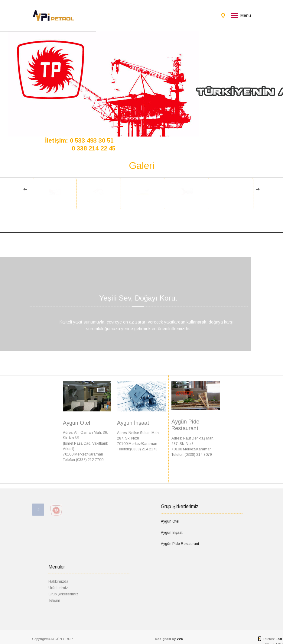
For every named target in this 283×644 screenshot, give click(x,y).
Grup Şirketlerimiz (63, 594)
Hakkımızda (58, 581)
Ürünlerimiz (58, 588)
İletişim (54, 601)
